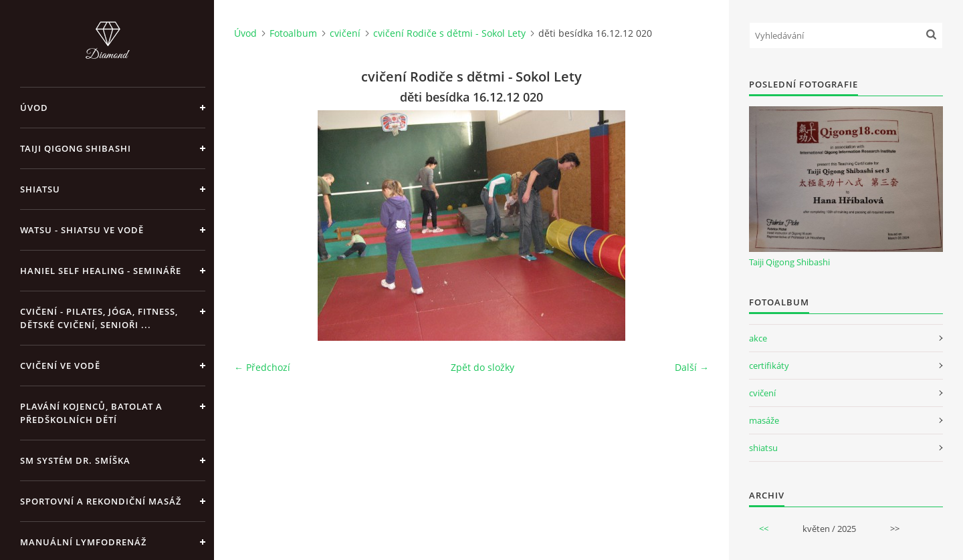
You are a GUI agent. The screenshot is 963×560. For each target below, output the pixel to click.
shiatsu (763, 448)
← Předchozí (262, 367)
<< (764, 529)
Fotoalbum (293, 33)
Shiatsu (40, 189)
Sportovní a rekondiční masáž (101, 501)
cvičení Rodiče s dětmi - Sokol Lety (449, 33)
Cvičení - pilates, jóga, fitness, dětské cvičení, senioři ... (99, 318)
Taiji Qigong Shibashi (76, 148)
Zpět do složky (483, 367)
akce (758, 338)
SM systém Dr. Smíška (75, 460)
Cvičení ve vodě (60, 366)
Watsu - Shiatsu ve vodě (82, 230)
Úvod (34, 108)
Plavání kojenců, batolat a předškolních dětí (91, 413)
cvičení (345, 33)
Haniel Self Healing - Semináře (101, 271)
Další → (692, 367)
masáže (764, 420)
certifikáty (769, 366)
